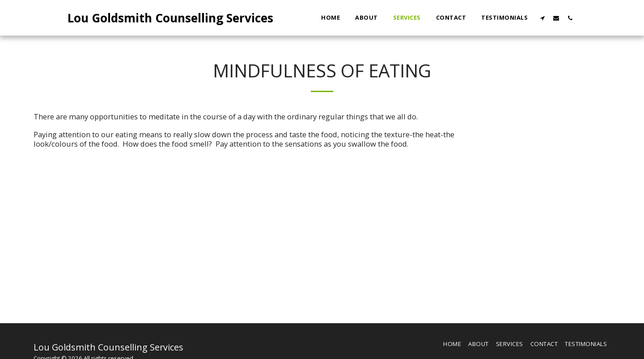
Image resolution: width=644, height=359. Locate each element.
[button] (542, 18)
